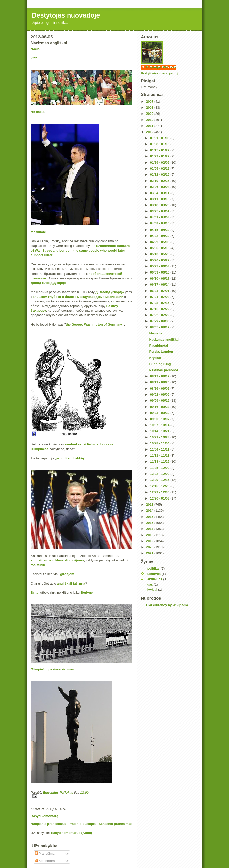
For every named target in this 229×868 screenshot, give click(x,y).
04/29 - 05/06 (160, 242)
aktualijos (155, 579)
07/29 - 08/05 (160, 321)
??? (34, 58)
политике (38, 278)
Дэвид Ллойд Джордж (48, 283)
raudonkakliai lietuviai (82, 444)
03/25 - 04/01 (160, 211)
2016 (150, 523)
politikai (153, 568)
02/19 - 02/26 (160, 181)
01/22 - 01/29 (160, 156)
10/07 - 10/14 (160, 425)
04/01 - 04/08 (160, 217)
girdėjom (67, 574)
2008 (150, 108)
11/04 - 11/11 (160, 449)
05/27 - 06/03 (160, 266)
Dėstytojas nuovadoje (66, 15)
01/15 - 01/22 (160, 150)
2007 (150, 101)
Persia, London (161, 352)
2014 (150, 511)
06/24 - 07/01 (160, 291)
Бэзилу (112, 306)
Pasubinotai (158, 345)
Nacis (35, 49)
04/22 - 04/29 (160, 236)
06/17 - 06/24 (160, 285)
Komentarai (45, 861)
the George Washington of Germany (94, 324)
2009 (150, 114)
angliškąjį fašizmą (71, 583)
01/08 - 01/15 (160, 144)
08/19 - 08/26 (160, 382)
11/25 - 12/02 (160, 468)
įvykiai (152, 590)
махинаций (114, 297)
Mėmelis (156, 333)
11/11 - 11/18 (160, 455)
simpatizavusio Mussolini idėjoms (57, 560)
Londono (107, 444)
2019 (150, 541)
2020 (150, 547)
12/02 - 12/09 (160, 474)
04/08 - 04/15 (160, 223)
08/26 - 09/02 (160, 388)
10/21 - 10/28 (160, 437)
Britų (35, 593)
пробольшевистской (105, 274)
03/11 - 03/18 (160, 199)
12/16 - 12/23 (160, 486)
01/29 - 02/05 (160, 162)
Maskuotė (38, 232)
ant (70, 458)
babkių (79, 458)
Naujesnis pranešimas (48, 824)
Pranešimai (45, 853)
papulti (61, 458)
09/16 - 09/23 (160, 407)
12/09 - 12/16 (160, 480)
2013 (150, 504)
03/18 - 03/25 (160, 205)
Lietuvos (154, 574)
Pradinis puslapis (82, 824)
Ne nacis (37, 112)
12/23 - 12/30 (160, 492)
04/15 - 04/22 (160, 230)
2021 (150, 553)
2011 (150, 126)
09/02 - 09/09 (160, 395)
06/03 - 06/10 (160, 272)
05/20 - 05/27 (160, 260)
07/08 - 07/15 (160, 303)
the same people (86, 251)
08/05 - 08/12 (160, 327)
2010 (150, 120)
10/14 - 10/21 (160, 431)
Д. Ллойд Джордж (110, 292)
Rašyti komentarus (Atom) (71, 833)
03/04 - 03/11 (160, 193)
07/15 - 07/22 (160, 309)
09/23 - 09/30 (160, 413)
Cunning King (160, 364)
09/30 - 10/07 (160, 419)
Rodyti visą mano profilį (160, 73)
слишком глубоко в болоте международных (69, 297)
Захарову (38, 310)
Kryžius (155, 358)
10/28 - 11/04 (160, 443)
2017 (150, 529)
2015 (150, 517)
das (150, 584)
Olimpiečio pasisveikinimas (52, 669)
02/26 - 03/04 (160, 187)
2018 (150, 535)
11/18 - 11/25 (160, 462)
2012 (150, 132)
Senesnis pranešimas (115, 824)
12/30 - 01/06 (160, 498)
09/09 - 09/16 (160, 401)
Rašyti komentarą (44, 816)
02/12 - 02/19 (160, 175)
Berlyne (87, 593)
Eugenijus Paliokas (161, 67)
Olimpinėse (40, 449)
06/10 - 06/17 (160, 278)
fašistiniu (38, 565)
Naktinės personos (164, 370)
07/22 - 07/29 (160, 315)
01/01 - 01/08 (160, 138)
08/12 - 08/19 (160, 376)
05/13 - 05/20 (160, 254)
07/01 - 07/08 (160, 297)
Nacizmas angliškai (164, 339)
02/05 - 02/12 (160, 168)
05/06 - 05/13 (160, 248)
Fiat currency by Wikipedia (167, 605)
